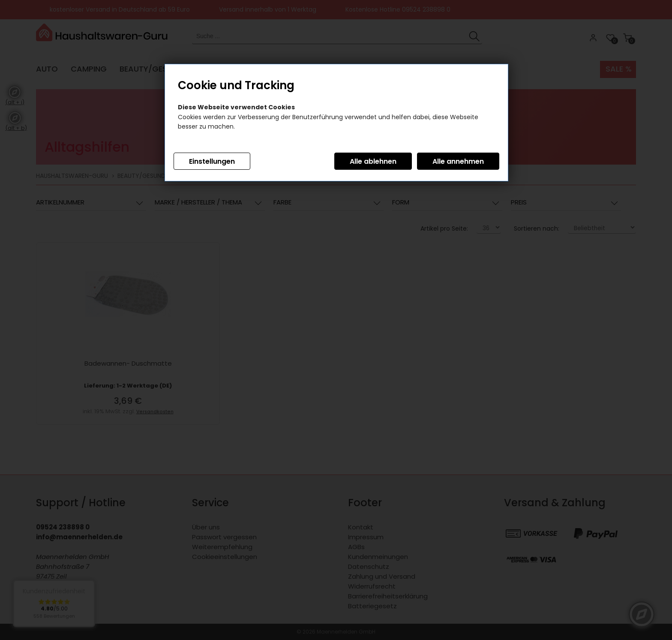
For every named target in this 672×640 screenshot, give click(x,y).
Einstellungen (212, 161)
